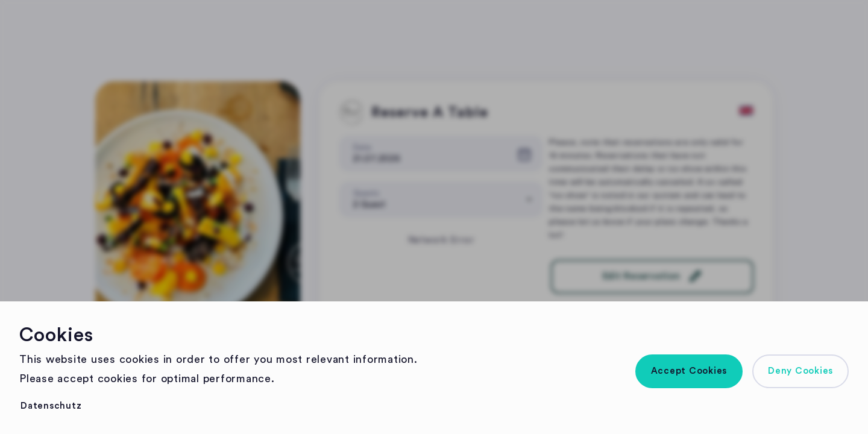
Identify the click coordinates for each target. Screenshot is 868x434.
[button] (689, 371)
